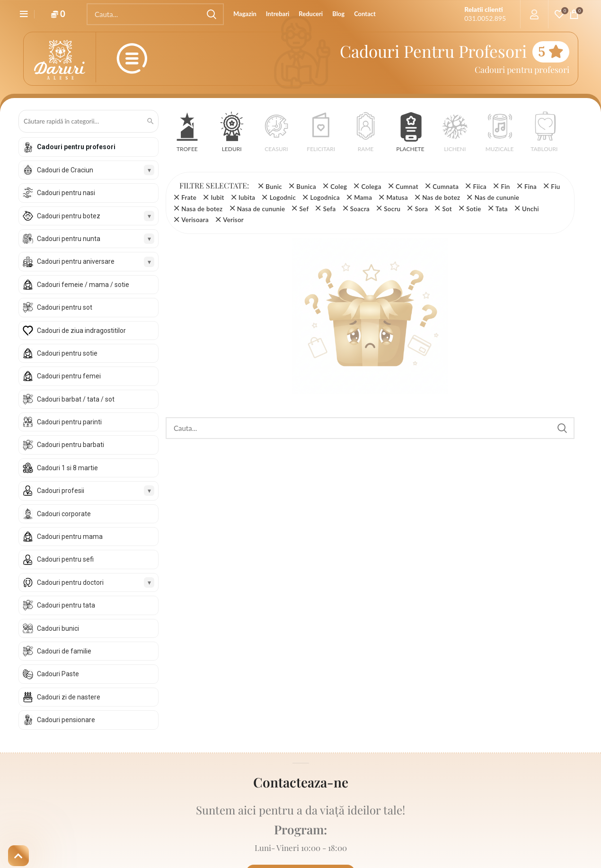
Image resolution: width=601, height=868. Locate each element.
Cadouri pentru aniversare (76, 261)
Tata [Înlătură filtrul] (502, 209)
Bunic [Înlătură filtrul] (274, 187)
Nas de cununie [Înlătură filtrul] (497, 197)
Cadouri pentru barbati (71, 445)
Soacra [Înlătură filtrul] (360, 209)
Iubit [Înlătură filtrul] (217, 197)
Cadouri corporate (64, 514)
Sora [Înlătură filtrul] (422, 209)
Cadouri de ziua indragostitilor (81, 331)
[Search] (155, 14)
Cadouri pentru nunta (69, 239)
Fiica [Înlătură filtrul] (480, 187)
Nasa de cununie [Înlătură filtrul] (261, 209)
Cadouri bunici (58, 628)
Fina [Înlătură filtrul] (530, 187)
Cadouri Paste (58, 674)
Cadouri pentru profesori (76, 147)
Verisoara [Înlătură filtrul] (195, 220)
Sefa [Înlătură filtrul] (330, 209)
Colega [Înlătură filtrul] (371, 187)
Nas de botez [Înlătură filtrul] (441, 197)
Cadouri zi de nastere (69, 697)
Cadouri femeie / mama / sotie (83, 285)
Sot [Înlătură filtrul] (447, 209)
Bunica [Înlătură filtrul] (306, 187)
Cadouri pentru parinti (69, 422)
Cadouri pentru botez (69, 216)
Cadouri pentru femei (69, 376)
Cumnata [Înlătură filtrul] (446, 187)
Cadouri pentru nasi (66, 193)
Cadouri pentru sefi (65, 559)
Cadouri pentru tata (66, 605)
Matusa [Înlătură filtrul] (397, 197)
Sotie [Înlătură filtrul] (473, 209)
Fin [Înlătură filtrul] (505, 187)
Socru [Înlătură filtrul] (392, 209)
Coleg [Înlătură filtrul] (339, 187)
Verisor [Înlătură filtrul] (233, 220)
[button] (187, 135)
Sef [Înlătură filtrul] (304, 209)
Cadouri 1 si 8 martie (67, 468)
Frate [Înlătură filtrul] (189, 197)
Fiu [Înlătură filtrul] (555, 187)
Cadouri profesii (61, 491)
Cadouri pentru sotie (67, 353)
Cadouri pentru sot (65, 307)
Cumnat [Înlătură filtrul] (407, 187)
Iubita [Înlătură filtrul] (247, 197)
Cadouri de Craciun (65, 170)
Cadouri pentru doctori (70, 582)
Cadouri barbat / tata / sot (76, 399)
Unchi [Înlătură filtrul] (530, 209)
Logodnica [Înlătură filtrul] (325, 197)
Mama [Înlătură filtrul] (363, 197)
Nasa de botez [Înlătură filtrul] (202, 209)
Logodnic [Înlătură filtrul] (283, 197)
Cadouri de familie (64, 651)
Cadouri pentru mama (70, 537)
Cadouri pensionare (66, 720)
